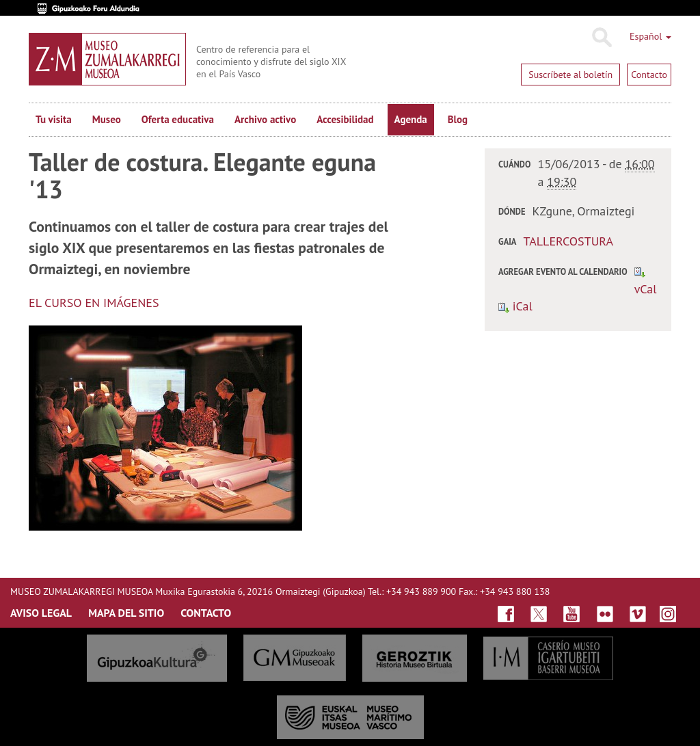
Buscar (601, 38)
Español (650, 36)
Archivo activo (265, 119)
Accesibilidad (345, 119)
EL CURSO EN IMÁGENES (94, 303)
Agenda (411, 119)
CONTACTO (206, 613)
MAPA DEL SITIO (126, 613)
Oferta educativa (178, 119)
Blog (458, 119)
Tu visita (54, 119)
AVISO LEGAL (41, 613)
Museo (107, 119)
